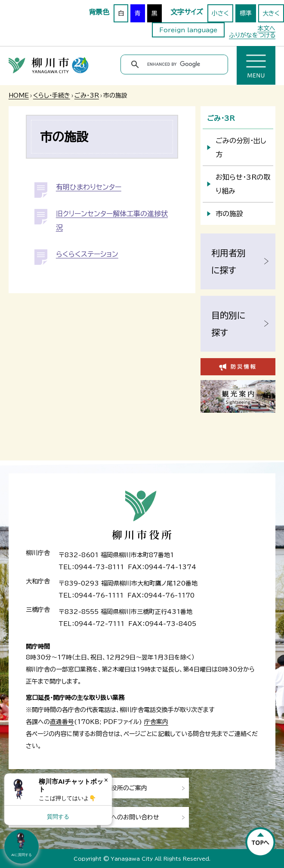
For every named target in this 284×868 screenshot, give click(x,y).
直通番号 (62, 722)
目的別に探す (228, 324)
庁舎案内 (156, 722)
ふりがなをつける (252, 35)
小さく (220, 13)
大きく (271, 13)
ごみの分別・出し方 (241, 147)
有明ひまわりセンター (89, 187)
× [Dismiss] (106, 780)
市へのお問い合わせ (132, 817)
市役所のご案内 (126, 788)
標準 (246, 13)
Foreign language (188, 30)
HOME (19, 95)
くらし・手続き (52, 95)
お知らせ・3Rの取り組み (243, 184)
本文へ (266, 28)
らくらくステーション (87, 254)
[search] (176, 64)
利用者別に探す (228, 261)
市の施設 (229, 214)
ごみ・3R (87, 95)
